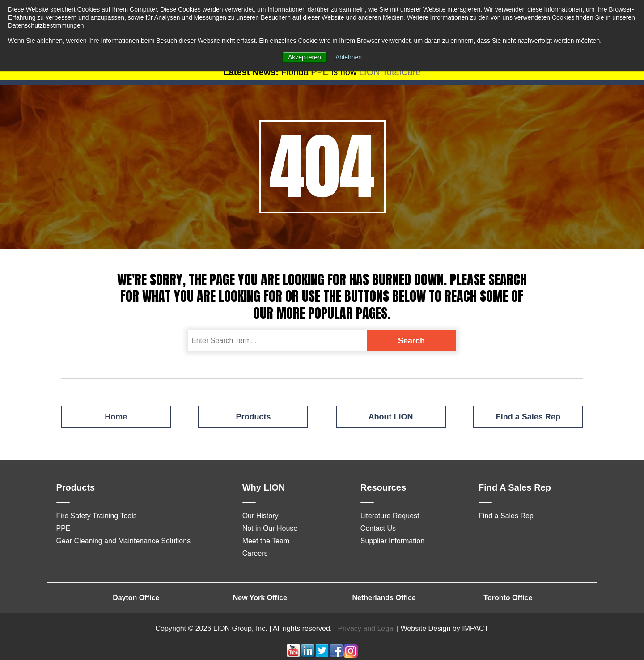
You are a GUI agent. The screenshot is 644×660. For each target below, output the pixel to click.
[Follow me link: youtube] (293, 656)
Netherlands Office (384, 598)
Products (253, 417)
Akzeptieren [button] (305, 57)
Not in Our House (270, 528)
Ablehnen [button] (349, 57)
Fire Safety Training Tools (97, 516)
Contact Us (378, 528)
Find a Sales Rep (528, 417)
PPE (64, 528)
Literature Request (390, 516)
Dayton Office (136, 598)
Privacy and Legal (366, 628)
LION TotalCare (390, 72)
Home (116, 417)
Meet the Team (266, 541)
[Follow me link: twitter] (322, 656)
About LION (391, 417)
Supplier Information (392, 541)
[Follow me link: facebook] (336, 656)
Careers (255, 553)
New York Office (260, 598)
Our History (261, 516)
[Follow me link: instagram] (351, 656)
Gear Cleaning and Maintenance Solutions (124, 541)
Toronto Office (508, 598)
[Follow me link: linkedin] (308, 656)
